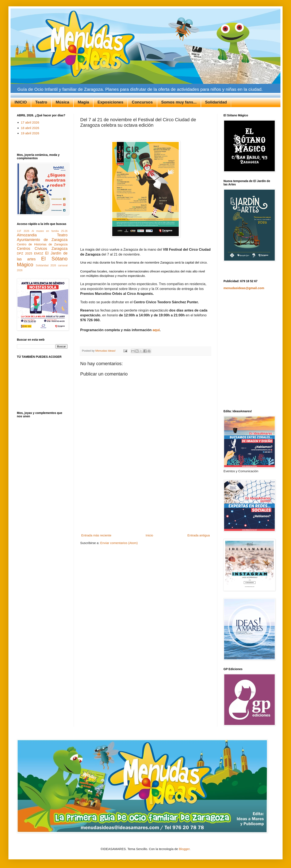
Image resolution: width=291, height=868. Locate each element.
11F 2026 (23, 231)
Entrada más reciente (96, 535)
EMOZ (39, 253)
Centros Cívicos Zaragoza (42, 249)
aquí (156, 330)
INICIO (21, 102)
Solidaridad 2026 (46, 265)
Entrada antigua (199, 535)
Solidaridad (216, 102)
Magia (83, 102)
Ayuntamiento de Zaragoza (42, 240)
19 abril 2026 (30, 133)
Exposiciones (110, 102)
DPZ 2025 (24, 253)
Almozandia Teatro (42, 235)
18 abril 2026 (30, 128)
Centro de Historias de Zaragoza (42, 244)
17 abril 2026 (30, 122)
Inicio (149, 535)
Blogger (184, 849)
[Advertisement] (146, 500)
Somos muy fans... (179, 102)
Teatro (41, 102)
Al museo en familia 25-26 (50, 231)
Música (62, 102)
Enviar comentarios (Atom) (119, 543)
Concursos (142, 102)
